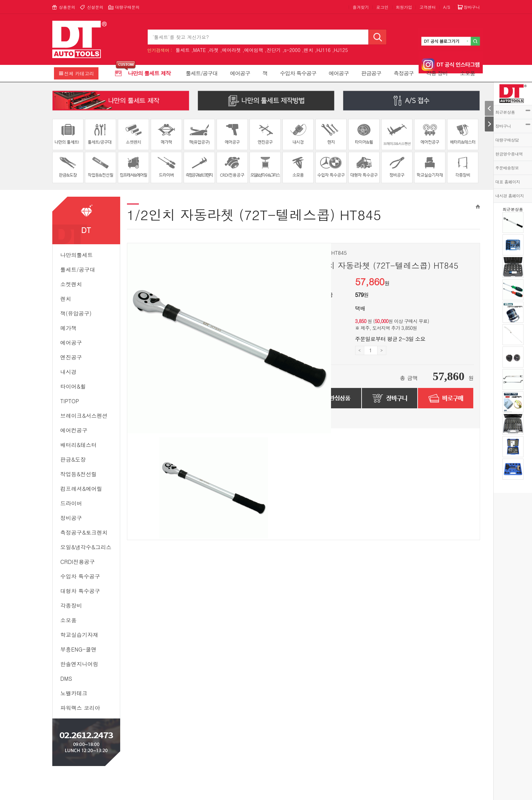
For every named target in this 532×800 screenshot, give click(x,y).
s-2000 (292, 50)
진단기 (274, 50)
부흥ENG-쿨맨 (79, 649)
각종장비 (71, 606)
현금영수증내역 (509, 154)
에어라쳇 (232, 50)
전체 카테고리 (79, 73)
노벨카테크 (74, 693)
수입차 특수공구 (298, 73)
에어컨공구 (74, 430)
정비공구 (71, 518)
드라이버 (71, 503)
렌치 (309, 50)
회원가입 (404, 7)
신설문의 (95, 7)
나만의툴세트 (77, 255)
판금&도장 (73, 459)
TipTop (70, 401)
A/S (447, 7)
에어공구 (240, 73)
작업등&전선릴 (79, 474)
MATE (200, 50)
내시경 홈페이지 (510, 195)
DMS (66, 679)
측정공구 (403, 73)
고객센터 (427, 7)
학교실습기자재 (79, 635)
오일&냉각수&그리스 (86, 547)
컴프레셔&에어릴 (81, 489)
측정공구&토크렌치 (84, 532)
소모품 (467, 73)
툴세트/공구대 (202, 73)
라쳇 (214, 50)
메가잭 (69, 328)
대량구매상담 (507, 140)
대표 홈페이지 (508, 182)
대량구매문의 (127, 7)
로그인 (382, 7)
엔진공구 (71, 357)
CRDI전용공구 (78, 562)
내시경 (69, 372)
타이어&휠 (73, 386)
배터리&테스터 (79, 445)
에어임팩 (254, 50)
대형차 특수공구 (80, 591)
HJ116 (323, 50)
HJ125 (341, 50)
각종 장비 (437, 73)
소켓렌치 (71, 284)
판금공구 (371, 73)
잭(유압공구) (76, 313)
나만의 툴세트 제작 (149, 73)
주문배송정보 (507, 168)
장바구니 (513, 126)
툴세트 (183, 50)
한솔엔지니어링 (79, 664)
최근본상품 (513, 112)
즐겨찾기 (361, 7)
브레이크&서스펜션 (84, 416)
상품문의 (67, 7)
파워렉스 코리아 (80, 708)
